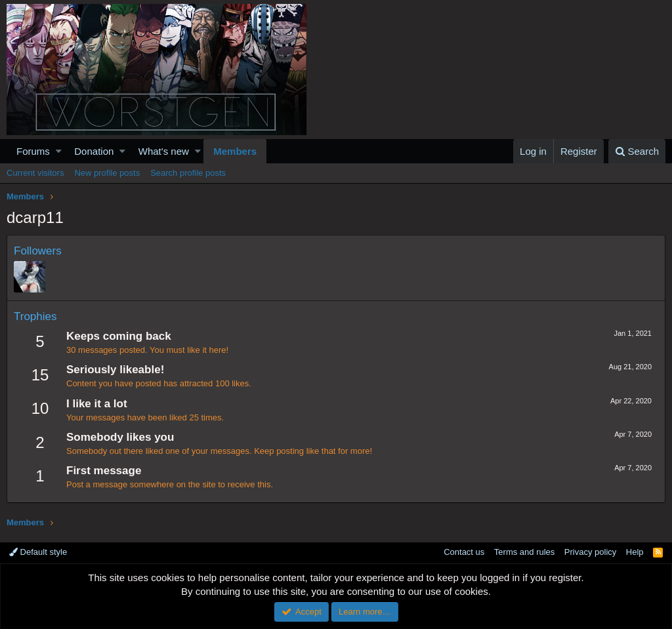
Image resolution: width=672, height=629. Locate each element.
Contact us (464, 552)
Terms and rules (524, 552)
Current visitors (35, 173)
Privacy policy (590, 552)
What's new (164, 151)
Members (235, 151)
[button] (59, 151)
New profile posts (107, 173)
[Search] (637, 151)
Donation (94, 151)
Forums (33, 151)
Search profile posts (188, 173)
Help (635, 552)
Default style (38, 552)
